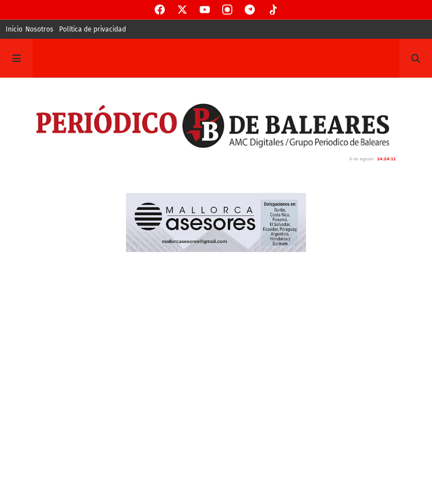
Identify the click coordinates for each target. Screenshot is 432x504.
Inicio (14, 29)
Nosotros (39, 29)
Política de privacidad (93, 29)
